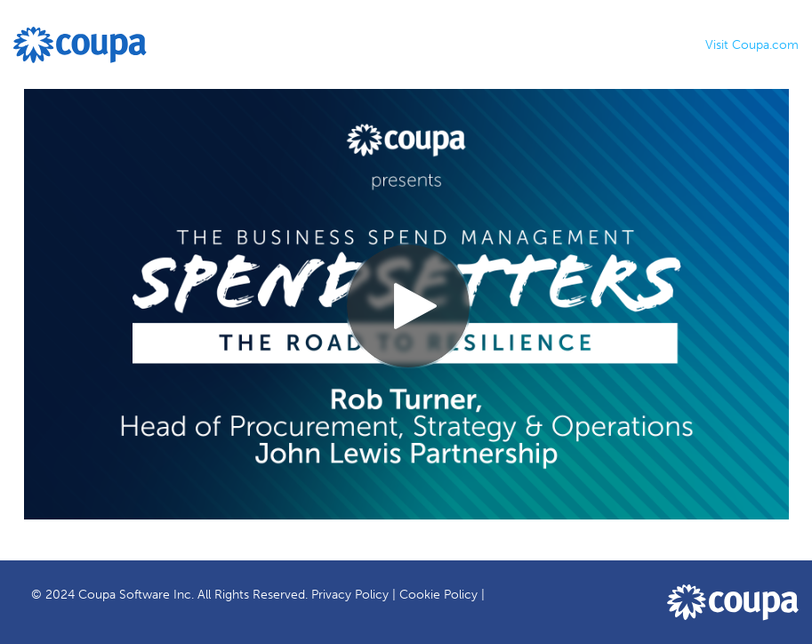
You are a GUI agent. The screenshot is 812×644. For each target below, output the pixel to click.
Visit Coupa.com (752, 45)
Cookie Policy (438, 595)
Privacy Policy (350, 595)
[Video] (406, 304)
